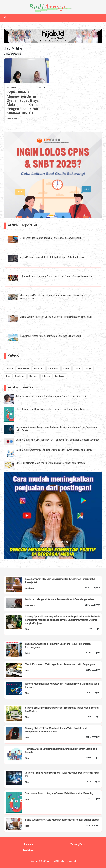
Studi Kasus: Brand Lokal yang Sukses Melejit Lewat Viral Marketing (50, 409)
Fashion (10, 368)
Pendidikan (12, 88)
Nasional (33, 376)
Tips (8, 376)
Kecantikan (53, 368)
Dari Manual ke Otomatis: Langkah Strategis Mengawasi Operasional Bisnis (54, 450)
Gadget (88, 368)
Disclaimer (29, 850)
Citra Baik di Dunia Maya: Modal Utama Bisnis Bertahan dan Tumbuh (50, 463)
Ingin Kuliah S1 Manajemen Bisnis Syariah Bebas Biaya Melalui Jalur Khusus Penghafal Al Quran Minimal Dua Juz (23, 103)
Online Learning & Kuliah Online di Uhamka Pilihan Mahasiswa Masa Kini (56, 317)
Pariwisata (39, 368)
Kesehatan (20, 376)
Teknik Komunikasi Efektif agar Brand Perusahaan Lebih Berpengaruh (61, 664)
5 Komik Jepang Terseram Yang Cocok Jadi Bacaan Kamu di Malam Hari (56, 276)
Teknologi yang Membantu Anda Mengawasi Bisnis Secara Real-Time (51, 396)
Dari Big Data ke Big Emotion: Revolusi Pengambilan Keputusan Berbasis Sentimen (58, 440)
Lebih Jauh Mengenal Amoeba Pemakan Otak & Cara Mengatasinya (60, 599)
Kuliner (67, 368)
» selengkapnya (13, 118)
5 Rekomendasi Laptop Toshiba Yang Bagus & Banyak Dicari (50, 238)
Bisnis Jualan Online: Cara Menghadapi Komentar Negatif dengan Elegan (62, 820)
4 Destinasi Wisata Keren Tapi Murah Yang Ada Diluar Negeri (50, 336)
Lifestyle (46, 376)
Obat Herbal (24, 368)
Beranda (29, 844)
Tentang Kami (77, 844)
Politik (77, 368)
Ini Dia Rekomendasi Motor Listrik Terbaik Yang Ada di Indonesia (52, 257)
